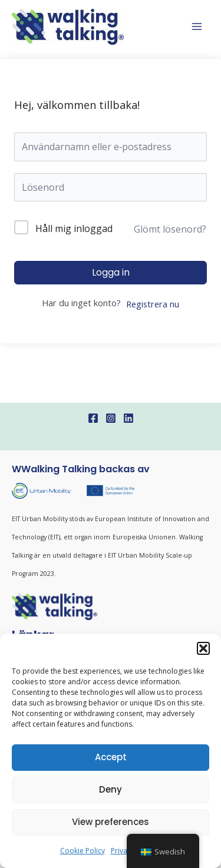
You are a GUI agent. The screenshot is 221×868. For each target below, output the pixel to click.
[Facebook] (93, 418)
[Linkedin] (128, 418)
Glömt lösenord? (170, 229)
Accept (111, 757)
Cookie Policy (83, 851)
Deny (111, 789)
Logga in (111, 272)
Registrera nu (153, 304)
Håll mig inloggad (74, 228)
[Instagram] (111, 418)
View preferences (111, 822)
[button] (203, 648)
